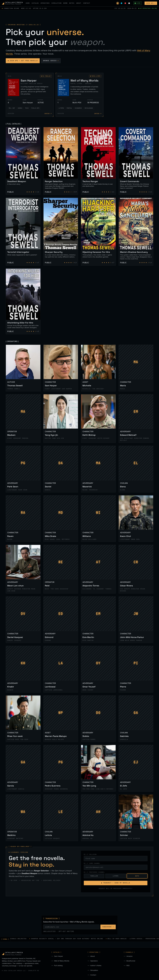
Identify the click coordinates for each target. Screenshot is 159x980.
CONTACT (87, 3)
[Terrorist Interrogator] (23, 232)
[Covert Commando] (136, 161)
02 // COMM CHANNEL (92, 863)
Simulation (94, 970)
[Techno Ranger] (98, 161)
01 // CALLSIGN (90, 854)
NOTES (72, 3)
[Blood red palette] (125, 3)
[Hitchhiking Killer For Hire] (23, 301)
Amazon (129, 956)
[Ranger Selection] (61, 161)
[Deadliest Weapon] (23, 161)
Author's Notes (96, 965)
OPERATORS (45, 3)
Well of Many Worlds (62, 961)
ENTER (48, 114)
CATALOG (35, 3)
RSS (128, 965)
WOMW (65, 3)
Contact (93, 975)
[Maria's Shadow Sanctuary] (136, 232)
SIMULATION (57, 3)
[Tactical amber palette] (118, 3)
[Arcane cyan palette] (121, 3)
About (93, 956)
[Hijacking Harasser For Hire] (98, 232)
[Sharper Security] (61, 232)
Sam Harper (59, 956)
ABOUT (79, 3)
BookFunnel (131, 961)
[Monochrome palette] (129, 3)
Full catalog (58, 965)
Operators (94, 961)
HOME (28, 3)
